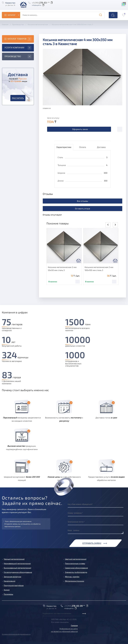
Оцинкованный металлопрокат (17, 568)
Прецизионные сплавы (75, 563)
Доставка (101, 147)
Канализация (9, 581)
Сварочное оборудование (76, 568)
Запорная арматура (12, 577)
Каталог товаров (17, 39)
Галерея (74, 625)
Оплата (83, 147)
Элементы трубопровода (76, 572)
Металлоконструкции (75, 581)
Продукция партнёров (14, 585)
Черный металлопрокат (14, 559)
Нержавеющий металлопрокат (17, 563)
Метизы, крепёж (72, 577)
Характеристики (64, 147)
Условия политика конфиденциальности (16, 634)
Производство (13, 56)
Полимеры (8, 594)
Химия (7, 590)
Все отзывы (83, 201)
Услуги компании (14, 48)
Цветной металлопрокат (76, 559)
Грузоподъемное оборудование (18, 572)
